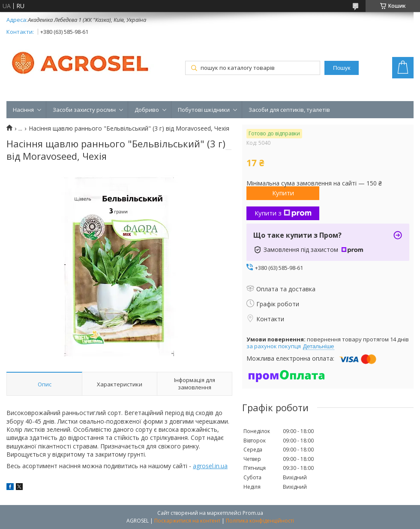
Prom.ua (253, 513)
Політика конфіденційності (260, 521)
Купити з (283, 213)
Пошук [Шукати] (342, 68)
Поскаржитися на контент (187, 521)
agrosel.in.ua (210, 466)
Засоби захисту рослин (84, 110)
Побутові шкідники (204, 110)
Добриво (147, 110)
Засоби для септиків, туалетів (289, 110)
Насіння (23, 110)
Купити (283, 193)
